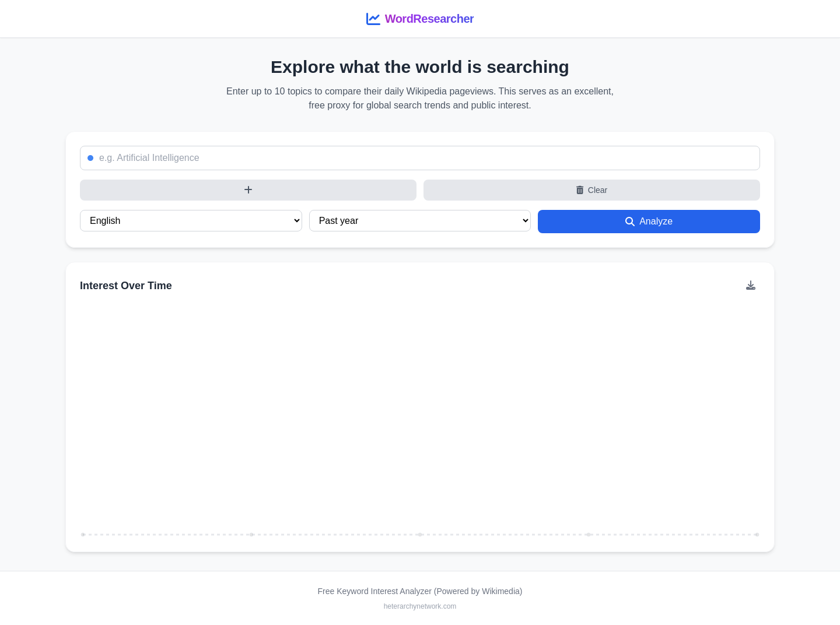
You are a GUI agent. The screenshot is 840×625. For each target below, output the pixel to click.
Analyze (649, 221)
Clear (592, 190)
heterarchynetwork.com (420, 606)
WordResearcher (430, 19)
